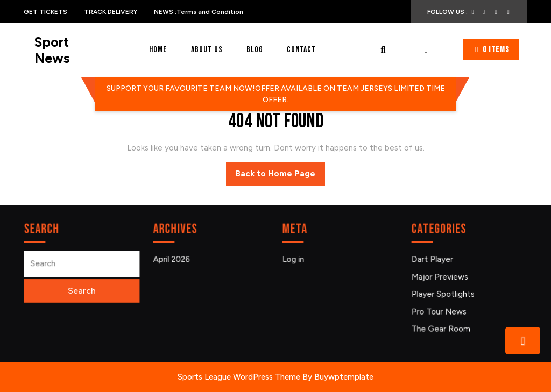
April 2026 (173, 260)
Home (158, 50)
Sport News (52, 50)
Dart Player (433, 260)
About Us (207, 50)
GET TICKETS (48, 12)
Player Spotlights (444, 293)
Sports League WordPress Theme (239, 377)
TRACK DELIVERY (114, 12)
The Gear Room (442, 327)
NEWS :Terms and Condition (199, 12)
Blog (255, 50)
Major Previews (441, 277)
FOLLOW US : (452, 12)
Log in (295, 260)
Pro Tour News (440, 311)
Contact (301, 50)
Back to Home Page (280, 176)
